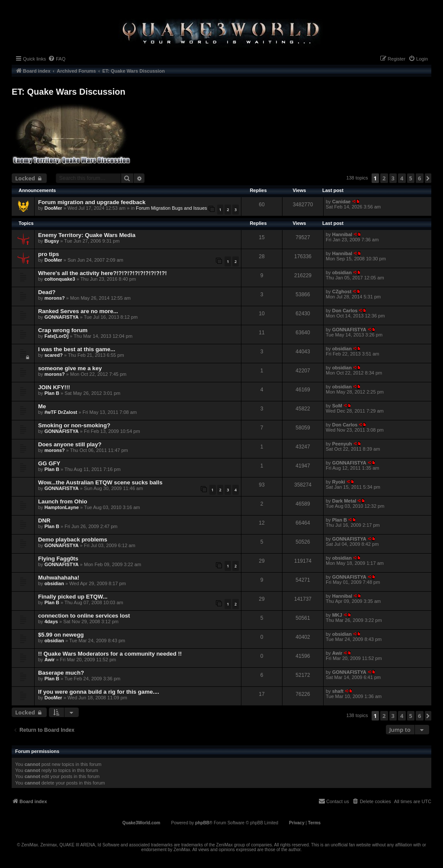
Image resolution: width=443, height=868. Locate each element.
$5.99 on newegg (61, 635)
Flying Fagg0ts (58, 559)
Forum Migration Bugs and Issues (171, 208)
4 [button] (402, 178)
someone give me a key (70, 368)
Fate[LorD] (57, 336)
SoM (337, 406)
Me (42, 406)
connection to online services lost (84, 616)
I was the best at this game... (77, 349)
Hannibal (342, 234)
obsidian (342, 272)
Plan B (52, 393)
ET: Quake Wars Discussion (69, 92)
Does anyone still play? (70, 444)
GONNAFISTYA (62, 317)
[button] (428, 178)
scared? (54, 355)
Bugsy (52, 241)
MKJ (337, 615)
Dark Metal (344, 501)
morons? (55, 298)
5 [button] (411, 178)
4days (51, 621)
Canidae (342, 202)
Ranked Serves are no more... (78, 311)
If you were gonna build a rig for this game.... (99, 692)
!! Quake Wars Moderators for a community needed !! (110, 654)
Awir (50, 660)
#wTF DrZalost (61, 412)
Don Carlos (345, 311)
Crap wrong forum (63, 330)
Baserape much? (61, 673)
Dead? (47, 292)
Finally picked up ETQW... (73, 597)
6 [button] (419, 178)
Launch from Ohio (63, 501)
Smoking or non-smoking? (74, 425)
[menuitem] (57, 59)
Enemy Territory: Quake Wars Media (87, 235)
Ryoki (339, 482)
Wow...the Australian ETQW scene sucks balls (100, 482)
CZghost (342, 291)
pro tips (48, 254)
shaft (338, 691)
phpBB (202, 823)
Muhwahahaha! (59, 578)
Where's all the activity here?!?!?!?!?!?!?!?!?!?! (103, 273)
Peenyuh (342, 444)
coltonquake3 (60, 279)
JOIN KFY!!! (54, 387)
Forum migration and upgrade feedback (92, 202)
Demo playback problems (73, 540)
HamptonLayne (62, 507)
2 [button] (384, 178)
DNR (44, 520)
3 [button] (393, 178)
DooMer (53, 208)
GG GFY (49, 463)
